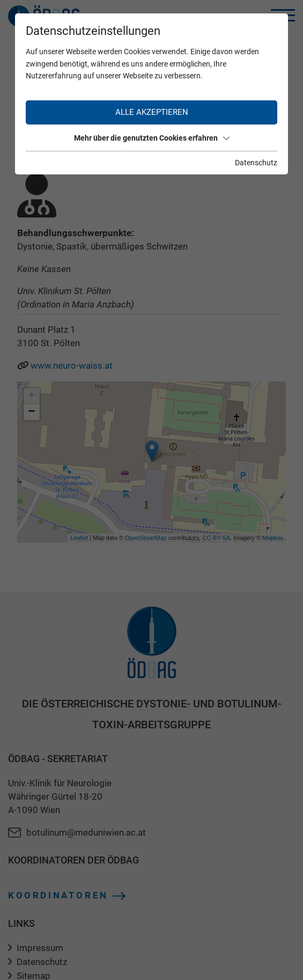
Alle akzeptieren (152, 112)
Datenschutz (256, 163)
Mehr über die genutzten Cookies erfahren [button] (152, 138)
